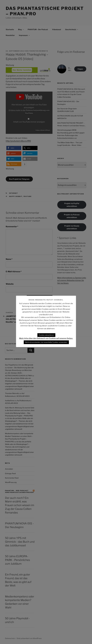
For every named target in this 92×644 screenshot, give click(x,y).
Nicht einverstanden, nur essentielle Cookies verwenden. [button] (46, 342)
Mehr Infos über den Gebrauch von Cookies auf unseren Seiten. (46, 338)
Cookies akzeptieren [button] (46, 335)
